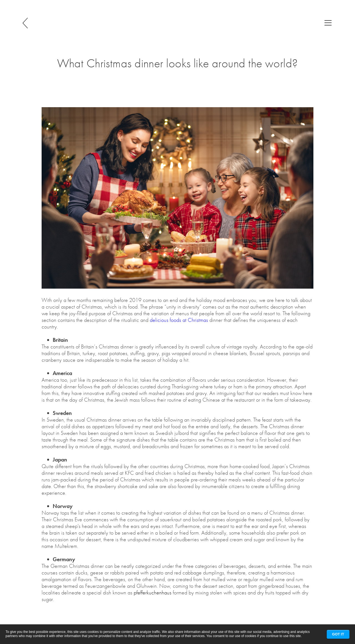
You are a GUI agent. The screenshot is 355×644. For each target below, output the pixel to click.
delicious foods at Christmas (179, 320)
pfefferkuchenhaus (153, 592)
